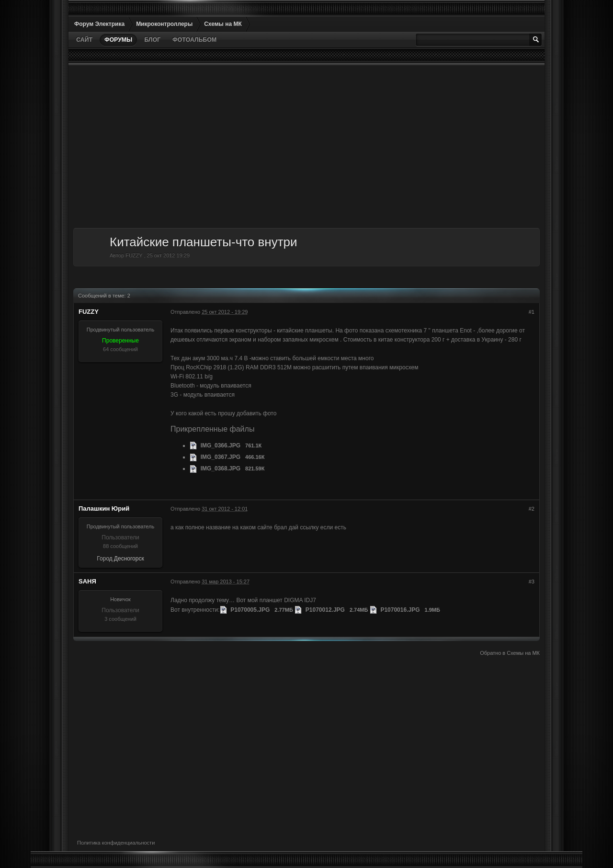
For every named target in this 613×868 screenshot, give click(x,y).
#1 (532, 312)
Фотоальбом (194, 40)
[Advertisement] (306, 147)
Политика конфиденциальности (116, 843)
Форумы (118, 40)
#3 (532, 582)
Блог (152, 40)
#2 (532, 509)
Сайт (84, 40)
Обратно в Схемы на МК (510, 653)
